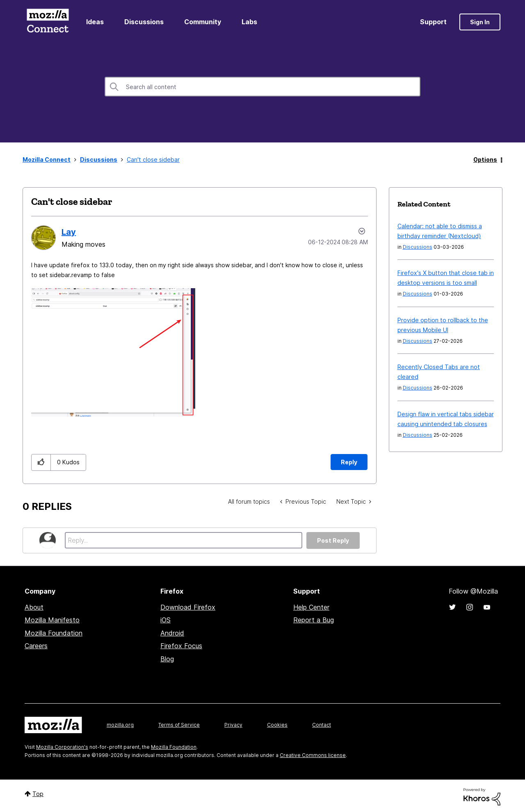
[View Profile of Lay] (69, 232)
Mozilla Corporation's (62, 747)
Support (433, 22)
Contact (322, 725)
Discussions (144, 22)
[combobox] (262, 87)
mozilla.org (120, 725)
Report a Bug (314, 620)
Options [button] (485, 159)
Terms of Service (179, 725)
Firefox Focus (181, 646)
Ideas (95, 22)
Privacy (233, 725)
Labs (249, 22)
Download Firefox (188, 607)
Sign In (480, 22)
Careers (36, 646)
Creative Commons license (313, 755)
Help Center (311, 607)
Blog (167, 659)
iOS (165, 620)
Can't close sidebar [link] (153, 159)
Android (172, 633)
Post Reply (333, 540)
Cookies (277, 725)
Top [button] (38, 794)
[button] (113, 352)
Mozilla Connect (48, 22)
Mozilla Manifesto (52, 620)
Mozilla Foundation (54, 633)
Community (203, 22)
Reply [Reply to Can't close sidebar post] (349, 462)
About (34, 607)
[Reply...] (184, 540)
